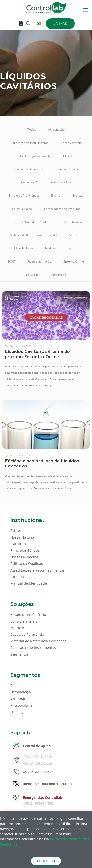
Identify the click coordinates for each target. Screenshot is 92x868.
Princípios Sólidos (25, 550)
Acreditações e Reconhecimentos (37, 570)
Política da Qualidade (28, 564)
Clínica (68, 156)
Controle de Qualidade (29, 169)
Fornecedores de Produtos (62, 209)
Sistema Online (74, 261)
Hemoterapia (73, 222)
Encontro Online (60, 182)
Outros (73, 248)
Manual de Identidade (29, 583)
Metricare (76, 235)
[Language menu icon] (39, 24)
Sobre (15, 531)
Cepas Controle (71, 143)
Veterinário (19, 699)
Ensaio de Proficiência (24, 196)
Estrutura (18, 544)
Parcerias (18, 577)
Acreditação (56, 130)
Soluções (32, 275)
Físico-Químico (22, 712)
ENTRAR (60, 23)
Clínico (16, 685)
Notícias (51, 248)
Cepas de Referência (27, 634)
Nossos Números (24, 557)
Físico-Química (22, 209)
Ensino (56, 196)
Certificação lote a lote (35, 156)
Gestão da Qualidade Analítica (31, 222)
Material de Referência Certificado (33, 235)
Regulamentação (39, 261)
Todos (32, 130)
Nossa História (22, 537)
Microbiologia (24, 248)
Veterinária (58, 275)
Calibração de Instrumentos (29, 143)
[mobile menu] (85, 10)
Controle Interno (68, 169)
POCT (12, 261)
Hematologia (21, 692)
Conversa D (29, 182)
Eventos (78, 196)
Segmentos (19, 654)
